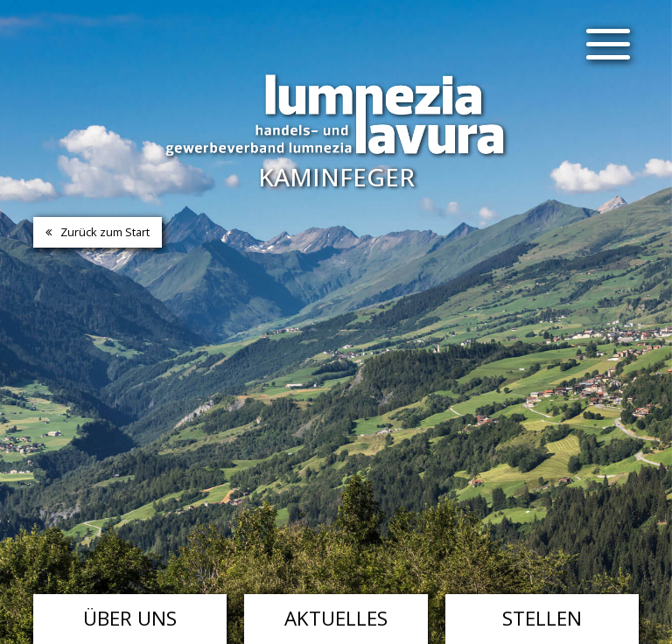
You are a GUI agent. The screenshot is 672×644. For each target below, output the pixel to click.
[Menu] (608, 44)
